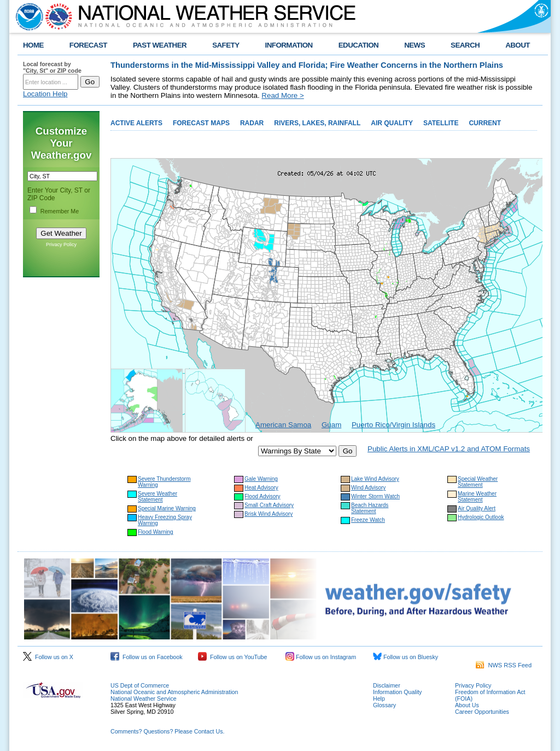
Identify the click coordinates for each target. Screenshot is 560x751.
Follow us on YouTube (232, 657)
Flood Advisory (262, 496)
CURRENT (485, 123)
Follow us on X (48, 657)
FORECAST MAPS (201, 123)
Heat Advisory (261, 488)
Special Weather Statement (478, 482)
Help (379, 698)
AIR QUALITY (392, 123)
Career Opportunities (482, 712)
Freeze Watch (368, 520)
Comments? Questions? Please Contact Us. (167, 731)
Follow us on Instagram (321, 657)
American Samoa (283, 425)
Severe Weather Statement (157, 497)
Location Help (45, 94)
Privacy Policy (61, 244)
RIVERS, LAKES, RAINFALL (317, 123)
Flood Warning (156, 532)
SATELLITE (441, 123)
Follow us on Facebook (147, 657)
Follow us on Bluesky (406, 657)
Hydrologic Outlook (481, 517)
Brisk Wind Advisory (269, 514)
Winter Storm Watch (375, 496)
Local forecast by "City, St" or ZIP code (52, 67)
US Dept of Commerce (140, 685)
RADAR (252, 123)
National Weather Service (144, 698)
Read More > (282, 95)
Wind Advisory (368, 488)
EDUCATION (358, 45)
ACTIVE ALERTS (136, 123)
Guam (331, 425)
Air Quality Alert (477, 508)
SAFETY (226, 45)
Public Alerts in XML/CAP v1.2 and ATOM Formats (449, 449)
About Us (467, 705)
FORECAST (88, 45)
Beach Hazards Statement (370, 508)
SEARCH (465, 45)
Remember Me (60, 211)
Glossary (384, 705)
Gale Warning (261, 479)
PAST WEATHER (160, 45)
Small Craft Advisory (269, 505)
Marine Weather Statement (477, 497)
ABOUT (518, 45)
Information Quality (397, 692)
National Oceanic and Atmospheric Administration (174, 692)
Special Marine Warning (167, 508)
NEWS (415, 45)
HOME (33, 45)
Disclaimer (387, 685)
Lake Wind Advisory (375, 479)
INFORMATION (289, 45)
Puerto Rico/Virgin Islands (393, 425)
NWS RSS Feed (504, 665)
